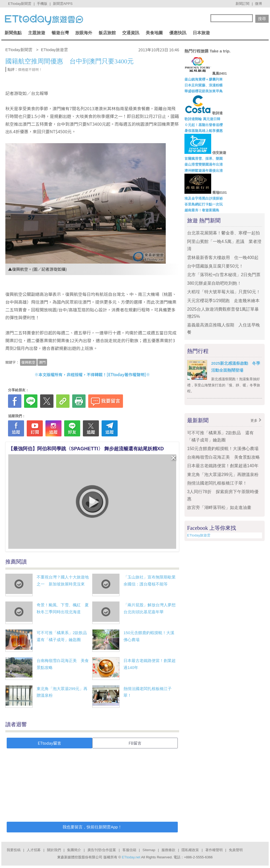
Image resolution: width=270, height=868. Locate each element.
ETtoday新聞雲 (20, 4)
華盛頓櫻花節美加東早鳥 (204, 91)
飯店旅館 (107, 33)
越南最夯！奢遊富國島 (202, 210)
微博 (259, 4)
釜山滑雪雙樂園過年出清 (204, 164)
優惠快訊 (178, 33)
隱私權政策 (190, 850)
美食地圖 (154, 33)
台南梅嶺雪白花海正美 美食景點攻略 (223, 457)
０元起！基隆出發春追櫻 (204, 125)
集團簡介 (74, 850)
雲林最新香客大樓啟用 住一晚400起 (223, 258)
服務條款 (168, 850)
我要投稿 (14, 850)
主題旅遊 (37, 33)
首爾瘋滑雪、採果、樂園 (204, 159)
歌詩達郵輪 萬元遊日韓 (202, 119)
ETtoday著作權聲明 (126, 374)
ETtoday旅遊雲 (199, 535)
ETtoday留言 (49, 743)
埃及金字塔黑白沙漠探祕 (204, 198)
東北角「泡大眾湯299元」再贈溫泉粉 (223, 475)
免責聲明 (236, 850)
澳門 (42, 362)
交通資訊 (131, 33)
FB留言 (135, 743)
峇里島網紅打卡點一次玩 (204, 204)
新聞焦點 (13, 33)
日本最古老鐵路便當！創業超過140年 (223, 466)
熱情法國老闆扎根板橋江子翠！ (217, 483)
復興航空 (28, 362)
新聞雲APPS (63, 4)
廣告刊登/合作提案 (102, 850)
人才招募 (34, 850)
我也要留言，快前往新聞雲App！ (92, 827)
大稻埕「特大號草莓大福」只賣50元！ (224, 292)
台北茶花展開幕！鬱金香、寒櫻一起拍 (223, 233)
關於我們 (54, 850)
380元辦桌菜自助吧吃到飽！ (214, 283)
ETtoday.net (131, 857)
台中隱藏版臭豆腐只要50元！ (215, 266)
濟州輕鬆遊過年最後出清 (204, 171)
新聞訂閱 (242, 4)
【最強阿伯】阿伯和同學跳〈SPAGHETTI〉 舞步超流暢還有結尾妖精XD (86, 449)
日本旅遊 (201, 33)
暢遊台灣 (60, 33)
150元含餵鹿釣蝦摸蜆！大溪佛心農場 (223, 449)
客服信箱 (129, 850)
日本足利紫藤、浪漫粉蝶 (204, 85)
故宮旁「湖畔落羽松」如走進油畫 (219, 507)
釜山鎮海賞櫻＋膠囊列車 (204, 79)
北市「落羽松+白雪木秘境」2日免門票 (224, 275)
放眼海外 (84, 33)
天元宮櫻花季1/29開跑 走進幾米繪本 (223, 301)
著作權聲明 (214, 850)
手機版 (42, 4)
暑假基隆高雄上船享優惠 (204, 131)
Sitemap (149, 850)
